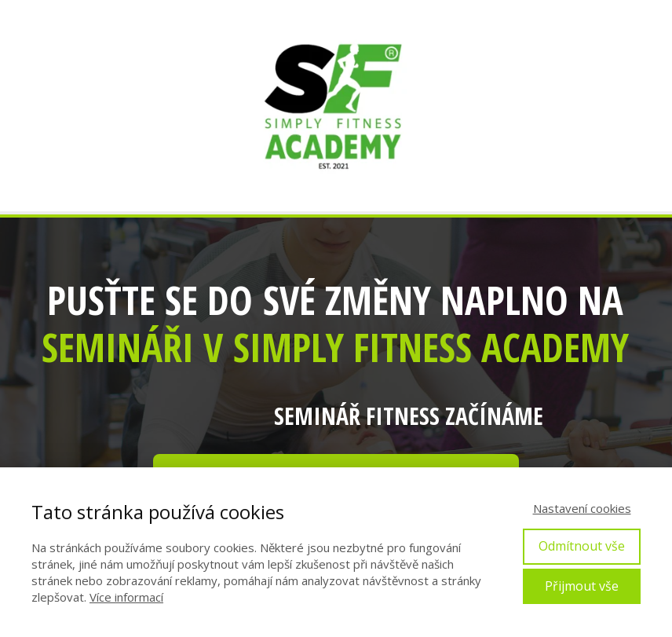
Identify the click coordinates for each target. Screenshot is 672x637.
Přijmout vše (582, 586)
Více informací (126, 597)
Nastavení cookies (582, 508)
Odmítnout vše (582, 546)
